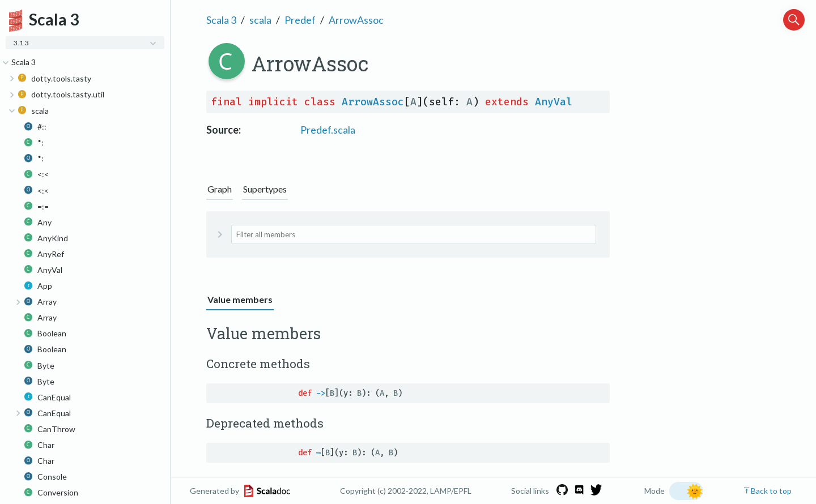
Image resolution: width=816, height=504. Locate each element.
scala (260, 20)
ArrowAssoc (356, 20)
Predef (300, 20)
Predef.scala (328, 130)
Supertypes (265, 189)
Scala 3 (221, 20)
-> (321, 393)
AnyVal (554, 102)
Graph (220, 189)
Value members (240, 299)
